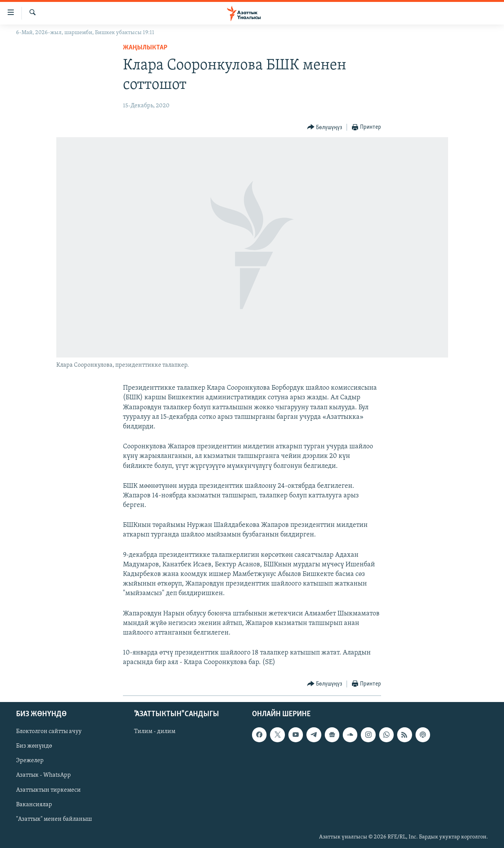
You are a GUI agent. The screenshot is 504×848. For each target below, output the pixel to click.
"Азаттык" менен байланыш (54, 819)
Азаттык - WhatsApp (43, 775)
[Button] (325, 127)
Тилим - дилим (155, 732)
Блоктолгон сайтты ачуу (49, 732)
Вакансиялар (34, 804)
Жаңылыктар (145, 48)
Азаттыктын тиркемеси (48, 790)
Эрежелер (30, 761)
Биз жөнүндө (34, 746)
